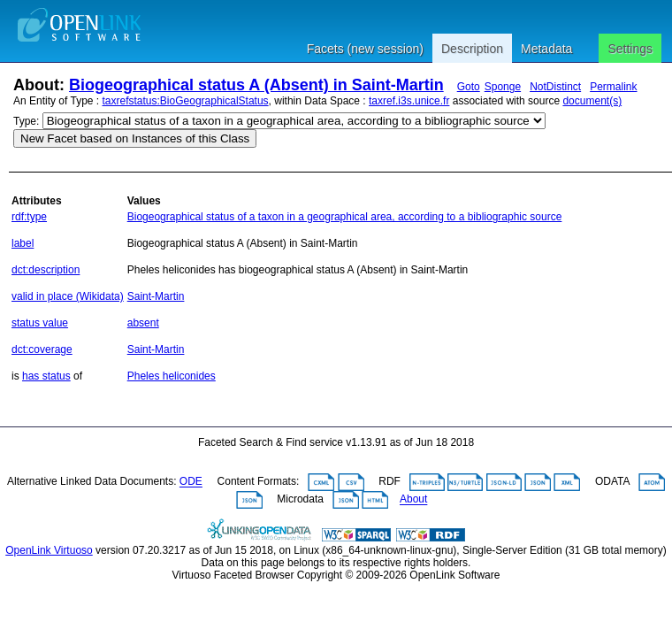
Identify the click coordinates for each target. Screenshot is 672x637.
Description (472, 49)
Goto (469, 87)
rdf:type (29, 217)
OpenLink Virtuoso (49, 550)
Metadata (546, 49)
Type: (26, 121)
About (413, 500)
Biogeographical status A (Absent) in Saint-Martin (256, 85)
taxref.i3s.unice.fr (409, 101)
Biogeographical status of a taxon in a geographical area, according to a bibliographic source (345, 217)
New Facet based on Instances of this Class (135, 138)
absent (143, 323)
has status (46, 376)
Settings (630, 49)
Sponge (503, 87)
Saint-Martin (156, 296)
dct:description (46, 270)
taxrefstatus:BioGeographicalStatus (186, 101)
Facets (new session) (365, 49)
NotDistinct (555, 87)
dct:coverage (42, 349)
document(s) (592, 101)
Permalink (613, 87)
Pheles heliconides (172, 376)
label (23, 243)
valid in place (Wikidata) (68, 296)
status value (40, 323)
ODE (191, 482)
